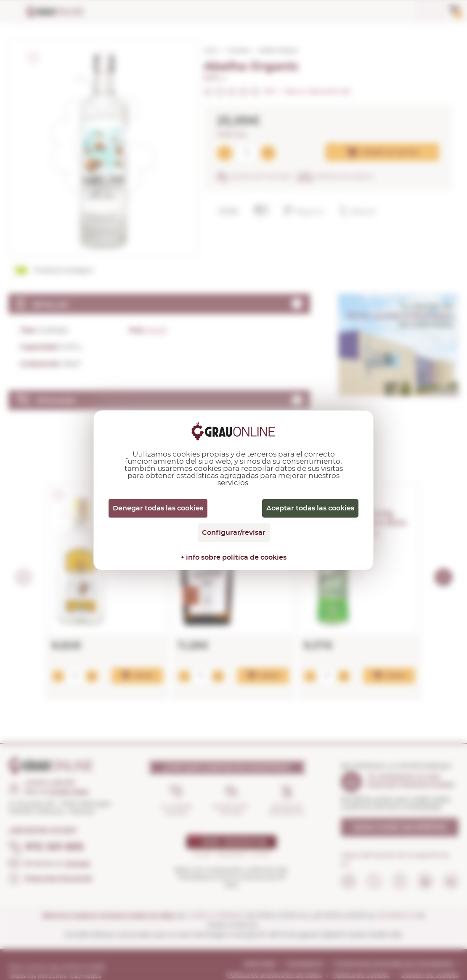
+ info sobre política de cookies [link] (233, 558)
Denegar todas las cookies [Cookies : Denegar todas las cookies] (158, 508)
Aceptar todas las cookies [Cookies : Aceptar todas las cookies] (310, 508)
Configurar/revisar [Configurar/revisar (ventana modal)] (234, 533)
